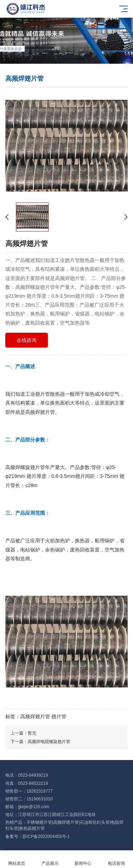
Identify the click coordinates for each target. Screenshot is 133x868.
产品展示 (50, 859)
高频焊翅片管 (35, 716)
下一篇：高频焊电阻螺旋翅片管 (40, 742)
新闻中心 (83, 859)
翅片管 (59, 716)
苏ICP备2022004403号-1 (46, 836)
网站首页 (17, 859)
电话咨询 (116, 859)
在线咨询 (27, 340)
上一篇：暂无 (23, 733)
